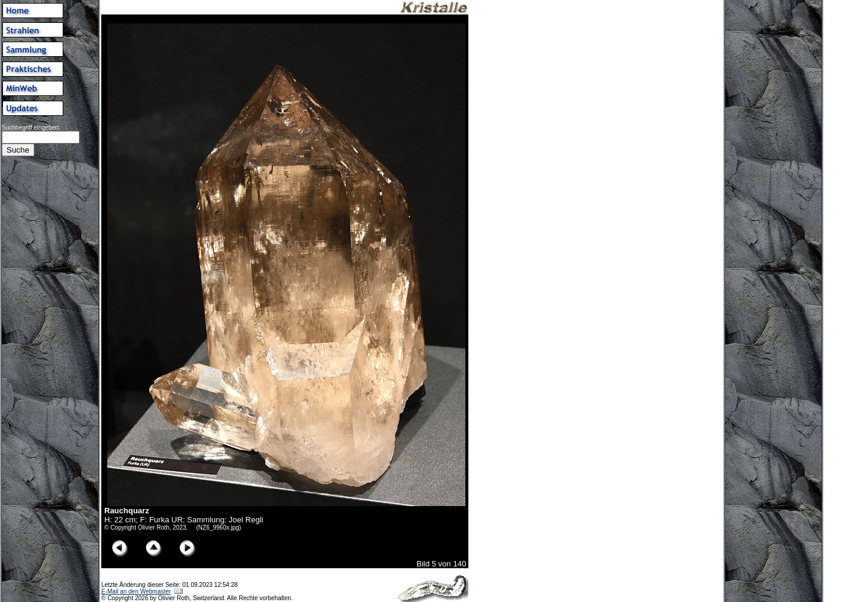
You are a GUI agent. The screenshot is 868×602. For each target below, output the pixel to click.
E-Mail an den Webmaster (136, 591)
